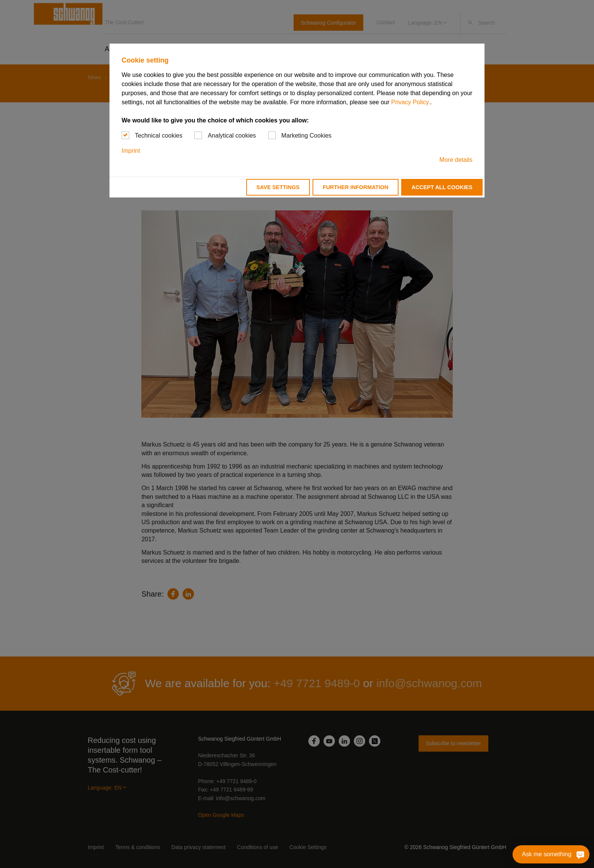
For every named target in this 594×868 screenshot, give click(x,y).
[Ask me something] (580, 854)
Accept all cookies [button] (442, 187)
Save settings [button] (278, 187)
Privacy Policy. (410, 102)
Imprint (131, 151)
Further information (356, 187)
